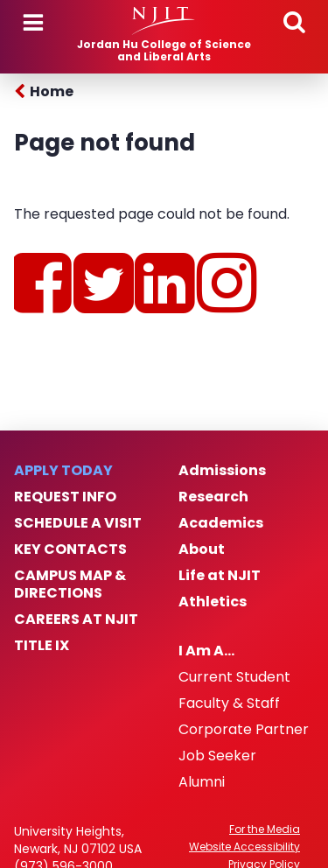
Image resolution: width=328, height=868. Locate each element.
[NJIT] (164, 21)
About (202, 549)
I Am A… (206, 651)
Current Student (234, 677)
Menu (33, 23)
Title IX (42, 646)
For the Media (265, 829)
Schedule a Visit (78, 523)
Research (213, 497)
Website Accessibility (244, 847)
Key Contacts (70, 549)
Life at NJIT (220, 576)
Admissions (222, 471)
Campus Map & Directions (70, 584)
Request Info (65, 497)
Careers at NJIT (76, 619)
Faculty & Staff (229, 703)
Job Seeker (217, 756)
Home (52, 91)
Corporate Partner (244, 730)
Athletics (213, 602)
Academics (221, 523)
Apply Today (63, 471)
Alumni (202, 782)
